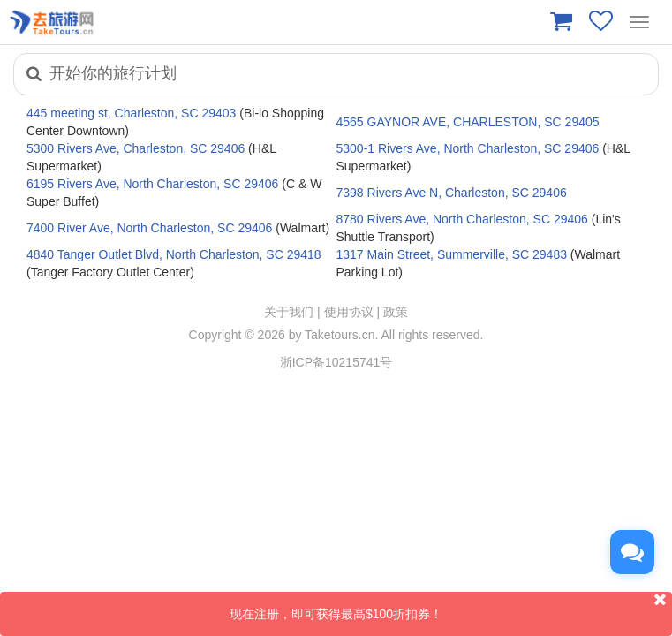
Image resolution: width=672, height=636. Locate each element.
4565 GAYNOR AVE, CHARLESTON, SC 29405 (468, 122)
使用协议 (349, 312)
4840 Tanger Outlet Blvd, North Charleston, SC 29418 (174, 254)
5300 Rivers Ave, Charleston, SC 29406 (136, 148)
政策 (396, 312)
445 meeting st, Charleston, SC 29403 (131, 113)
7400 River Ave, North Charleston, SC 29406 (149, 228)
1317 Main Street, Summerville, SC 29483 (452, 254)
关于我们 (289, 312)
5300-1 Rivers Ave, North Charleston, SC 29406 (468, 148)
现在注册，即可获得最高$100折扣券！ (451, 606)
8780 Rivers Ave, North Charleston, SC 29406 (462, 219)
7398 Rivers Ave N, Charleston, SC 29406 (452, 193)
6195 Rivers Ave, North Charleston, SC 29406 (152, 184)
